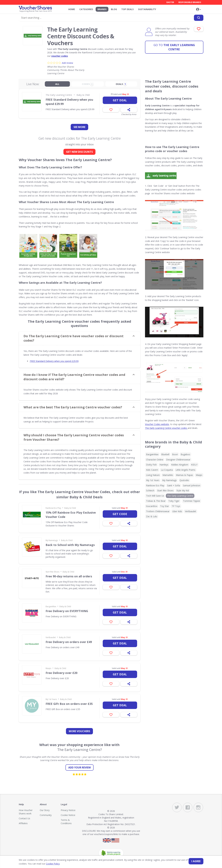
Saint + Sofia (174, 485)
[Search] (199, 18)
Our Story (45, 810)
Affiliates (23, 823)
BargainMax (51, 606)
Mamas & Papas (184, 475)
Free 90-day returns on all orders (69, 576)
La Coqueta (167, 470)
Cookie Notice (68, 815)
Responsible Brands (190, 2)
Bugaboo (185, 454)
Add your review (80, 767)
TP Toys (176, 506)
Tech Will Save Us (155, 496)
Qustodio (184, 480)
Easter (170, 2)
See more (79, 127)
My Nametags (52, 540)
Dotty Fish (151, 465)
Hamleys (164, 465)
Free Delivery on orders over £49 (69, 642)
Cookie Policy (53, 864)
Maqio (48, 668)
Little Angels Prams (185, 470)
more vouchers (79, 731)
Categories (86, 9)
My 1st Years (51, 699)
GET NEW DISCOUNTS (79, 152)
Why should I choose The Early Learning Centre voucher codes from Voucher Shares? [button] (74, 437)
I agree (196, 861)
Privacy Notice (68, 810)
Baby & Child (83, 95)
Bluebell (165, 454)
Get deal (120, 100)
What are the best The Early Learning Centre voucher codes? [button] (73, 407)
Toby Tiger (174, 501)
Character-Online (155, 460)
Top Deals (127, 9)
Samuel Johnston (192, 485)
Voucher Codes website (157, 424)
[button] (199, 10)
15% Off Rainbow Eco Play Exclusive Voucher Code (71, 515)
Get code (120, 514)
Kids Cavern (152, 470)
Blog (114, 9)
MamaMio (168, 475)
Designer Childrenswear (178, 460)
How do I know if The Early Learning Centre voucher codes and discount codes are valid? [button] (74, 377)
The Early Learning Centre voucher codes (166, 428)
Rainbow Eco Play (53, 508)
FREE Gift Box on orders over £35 (69, 704)
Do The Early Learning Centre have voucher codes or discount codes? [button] (74, 338)
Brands (102, 9)
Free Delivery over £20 (61, 673)
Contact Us (24, 818)
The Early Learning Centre (174, 47)
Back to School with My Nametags (70, 545)
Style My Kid (183, 490)
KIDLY (194, 465)
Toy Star (164, 506)
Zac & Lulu (152, 516)
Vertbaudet (51, 637)
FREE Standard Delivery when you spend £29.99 (69, 102)
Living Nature (153, 475)
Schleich (150, 490)
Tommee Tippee (192, 501)
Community (46, 815)
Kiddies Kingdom (180, 465)
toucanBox (152, 506)
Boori (175, 454)
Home (72, 9)
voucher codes (60, 56)
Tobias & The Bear (156, 501)
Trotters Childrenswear (158, 511)
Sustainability (147, 9)
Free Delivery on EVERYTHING (67, 611)
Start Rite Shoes (52, 572)
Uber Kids (177, 511)
